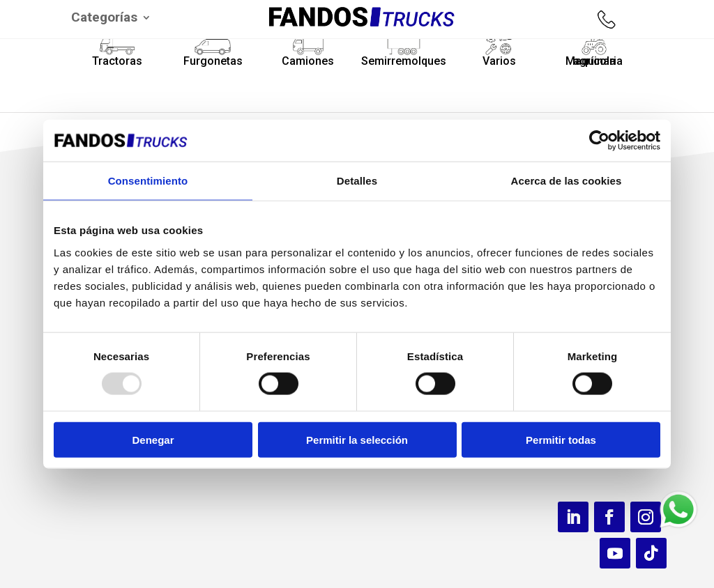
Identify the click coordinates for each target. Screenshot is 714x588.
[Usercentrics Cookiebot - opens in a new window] (599, 141)
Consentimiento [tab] (148, 181)
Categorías (104, 19)
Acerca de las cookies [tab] (567, 181)
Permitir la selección (357, 439)
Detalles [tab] (357, 181)
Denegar (153, 439)
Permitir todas (561, 439)
